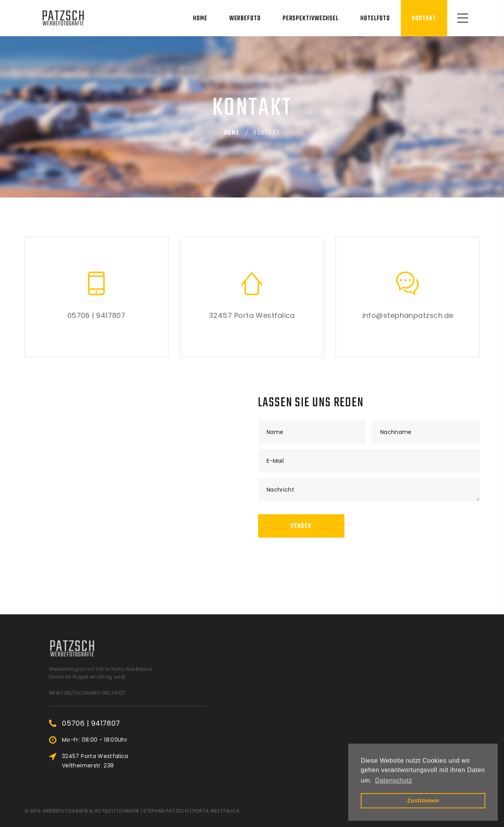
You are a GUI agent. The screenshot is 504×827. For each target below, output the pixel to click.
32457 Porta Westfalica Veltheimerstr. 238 (141, 761)
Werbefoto (245, 19)
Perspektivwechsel (311, 19)
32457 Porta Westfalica (252, 315)
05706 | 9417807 (97, 315)
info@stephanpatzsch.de (408, 315)
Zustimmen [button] (423, 801)
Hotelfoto (375, 19)
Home (200, 19)
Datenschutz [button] (394, 780)
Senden (301, 526)
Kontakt (424, 19)
